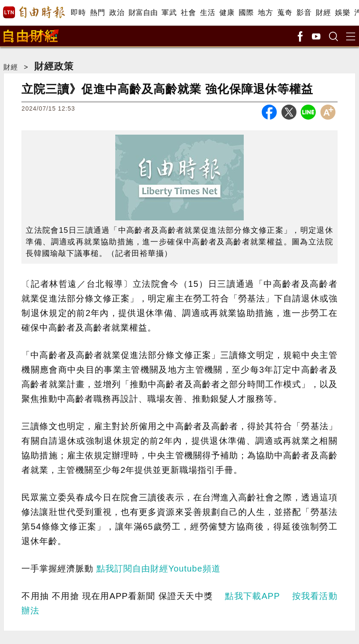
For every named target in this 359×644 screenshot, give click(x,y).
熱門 (97, 13)
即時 (78, 13)
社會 (188, 13)
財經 (323, 13)
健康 (227, 13)
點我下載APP (252, 596)
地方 (265, 13)
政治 (117, 13)
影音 (304, 13)
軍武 (169, 13)
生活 (208, 13)
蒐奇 (285, 13)
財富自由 (143, 13)
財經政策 (54, 66)
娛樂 (343, 13)
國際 (246, 13)
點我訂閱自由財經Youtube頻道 (159, 569)
